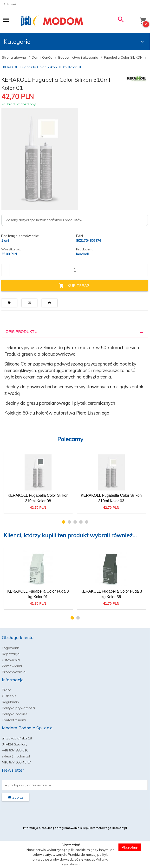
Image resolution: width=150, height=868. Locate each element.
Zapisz (16, 797)
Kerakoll (82, 254)
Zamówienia (12, 666)
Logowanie (11, 648)
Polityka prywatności (18, 708)
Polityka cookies (15, 714)
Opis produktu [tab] (21, 332)
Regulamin (10, 702)
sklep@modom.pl (16, 756)
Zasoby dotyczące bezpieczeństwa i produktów (44, 220)
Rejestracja (11, 654)
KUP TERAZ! (75, 286)
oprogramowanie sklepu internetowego (83, 828)
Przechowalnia (14, 672)
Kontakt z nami (14, 720)
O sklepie (9, 696)
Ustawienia (11, 660)
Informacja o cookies (38, 828)
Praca (7, 690)
